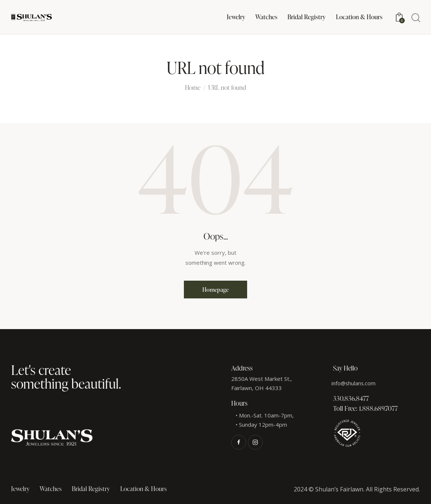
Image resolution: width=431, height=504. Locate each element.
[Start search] (415, 18)
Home (193, 88)
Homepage (216, 290)
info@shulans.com (354, 383)
